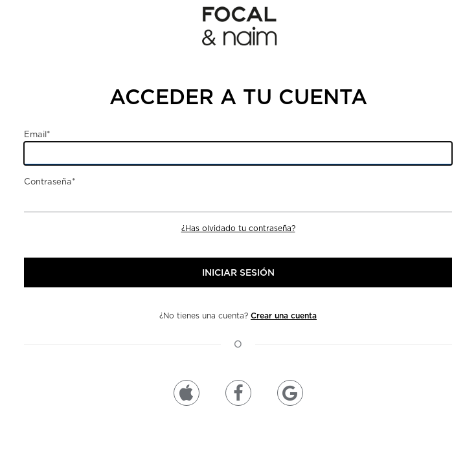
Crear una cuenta (284, 316)
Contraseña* (50, 182)
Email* (37, 134)
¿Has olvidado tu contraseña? (238, 228)
